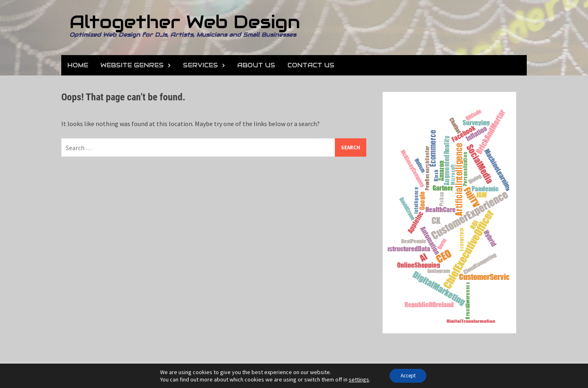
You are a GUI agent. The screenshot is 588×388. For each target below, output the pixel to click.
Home (78, 65)
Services (200, 65)
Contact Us (311, 65)
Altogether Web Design (185, 22)
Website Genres (132, 65)
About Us (256, 65)
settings (356, 379)
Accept (408, 375)
